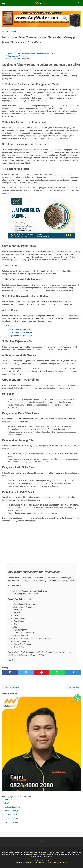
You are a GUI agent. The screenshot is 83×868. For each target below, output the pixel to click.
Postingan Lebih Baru (11, 687)
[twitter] (26, 673)
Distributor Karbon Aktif (13, 807)
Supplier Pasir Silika (11, 799)
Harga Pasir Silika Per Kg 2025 (19, 329)
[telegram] (73, 673)
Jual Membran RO (11, 815)
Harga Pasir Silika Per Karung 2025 (21, 333)
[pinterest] (42, 673)
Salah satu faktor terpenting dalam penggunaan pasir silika (31, 53)
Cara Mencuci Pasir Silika (18, 56)
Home (41, 842)
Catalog (11, 660)
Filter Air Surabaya (11, 811)
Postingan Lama (73, 687)
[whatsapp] (57, 673)
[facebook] (10, 673)
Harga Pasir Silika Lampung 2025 (20, 336)
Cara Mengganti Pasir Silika (19, 59)
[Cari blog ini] (79, 3)
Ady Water (8, 803)
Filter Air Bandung (11, 819)
